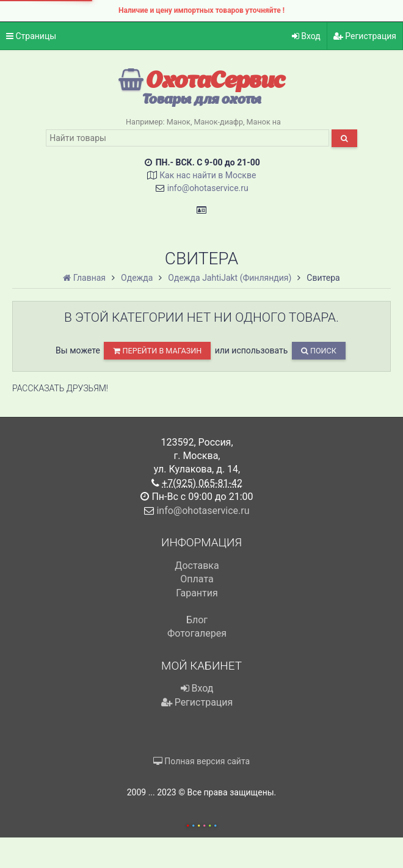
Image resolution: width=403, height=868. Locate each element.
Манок (179, 122)
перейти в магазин (157, 351)
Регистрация (365, 36)
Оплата (197, 579)
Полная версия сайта (201, 761)
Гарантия (197, 593)
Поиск (319, 351)
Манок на (264, 122)
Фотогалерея (197, 633)
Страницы (31, 36)
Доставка (197, 566)
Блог (197, 620)
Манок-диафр (218, 122)
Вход (306, 36)
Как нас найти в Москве (208, 175)
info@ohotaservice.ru (208, 188)
